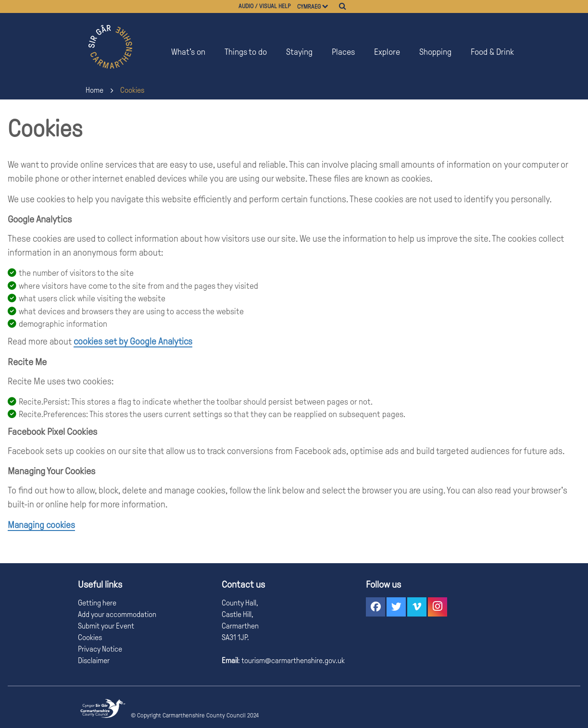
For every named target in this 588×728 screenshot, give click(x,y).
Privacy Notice (100, 649)
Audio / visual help (265, 6)
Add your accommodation (117, 614)
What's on (188, 52)
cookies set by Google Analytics (133, 341)
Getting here (97, 603)
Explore (387, 52)
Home (94, 90)
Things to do (246, 52)
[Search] (343, 6)
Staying (299, 52)
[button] (375, 607)
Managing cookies (41, 525)
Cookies (132, 90)
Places (343, 52)
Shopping (435, 52)
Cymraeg (309, 7)
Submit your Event (106, 626)
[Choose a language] (330, 6)
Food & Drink (492, 52)
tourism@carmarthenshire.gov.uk (292, 660)
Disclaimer (94, 660)
